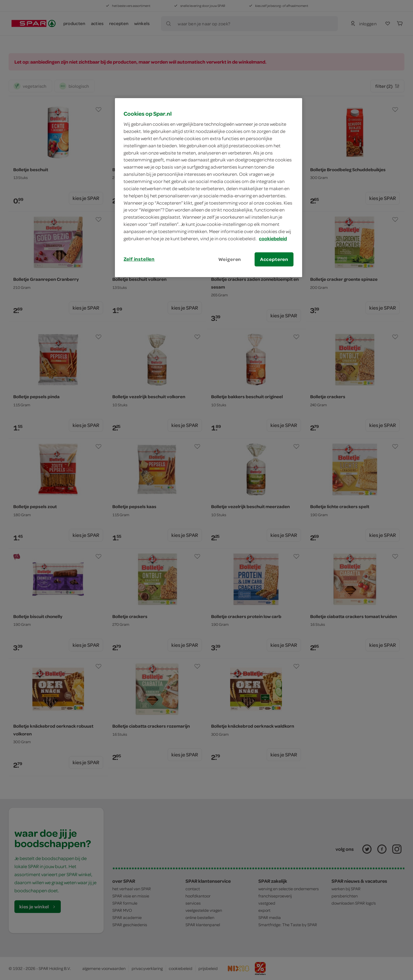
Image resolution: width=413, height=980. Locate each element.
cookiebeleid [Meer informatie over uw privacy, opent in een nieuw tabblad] (273, 239)
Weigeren (230, 259)
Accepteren (274, 259)
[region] (209, 188)
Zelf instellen (139, 259)
